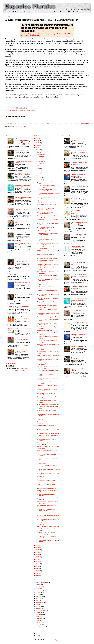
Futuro (32, 12)
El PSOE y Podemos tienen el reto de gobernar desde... (47, 478)
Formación (16, 110)
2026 (38, 138)
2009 (38, 569)
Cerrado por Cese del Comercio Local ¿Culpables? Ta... (47, 466)
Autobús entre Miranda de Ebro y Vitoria (48, 331)
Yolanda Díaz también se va (22, 151)
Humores (44, 12)
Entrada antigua (85, 123)
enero (39, 180)
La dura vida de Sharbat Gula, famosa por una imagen (23, 261)
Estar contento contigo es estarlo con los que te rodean (22, 174)
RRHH (37, 617)
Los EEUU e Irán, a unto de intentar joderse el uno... (47, 537)
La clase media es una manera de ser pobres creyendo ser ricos (23, 318)
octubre (40, 159)
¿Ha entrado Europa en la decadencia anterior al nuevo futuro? (79, 212)
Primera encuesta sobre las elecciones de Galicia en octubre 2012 (22, 351)
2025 (38, 141)
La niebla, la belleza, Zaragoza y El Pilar (48, 488)
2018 (38, 548)
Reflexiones (63, 12)
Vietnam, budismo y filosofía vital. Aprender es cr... (46, 481)
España (11, 110)
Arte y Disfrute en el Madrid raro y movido (48, 527)
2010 (38, 566)
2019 (38, 545)
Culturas (26, 12)
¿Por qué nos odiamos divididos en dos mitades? (23, 198)
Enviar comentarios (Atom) (19, 126)
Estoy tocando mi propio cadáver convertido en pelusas (46, 213)
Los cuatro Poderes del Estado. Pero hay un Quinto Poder (79, 223)
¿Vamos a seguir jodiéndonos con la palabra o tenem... (47, 510)
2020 (38, 152)
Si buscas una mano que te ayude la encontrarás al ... (47, 334)
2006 (38, 576)
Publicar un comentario (13, 120)
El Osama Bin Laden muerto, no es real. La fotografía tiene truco (23, 295)
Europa (38, 594)
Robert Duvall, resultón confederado (21, 210)
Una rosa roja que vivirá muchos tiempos (48, 433)
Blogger (57, 640)
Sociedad (75, 12)
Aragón (20, 12)
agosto (39, 164)
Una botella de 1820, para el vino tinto (47, 258)
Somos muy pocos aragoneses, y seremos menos (46, 485)
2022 (38, 148)
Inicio (48, 123)
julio (39, 166)
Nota (37, 633)
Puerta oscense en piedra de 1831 (46, 237)
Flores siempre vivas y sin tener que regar (48, 404)
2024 (38, 143)
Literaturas (39, 609)
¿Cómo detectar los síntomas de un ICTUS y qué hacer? (47, 261)
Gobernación (22, 110)
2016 (38, 552)
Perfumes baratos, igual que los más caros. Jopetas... (47, 444)
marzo (39, 175)
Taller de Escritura (41, 627)
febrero (40, 178)
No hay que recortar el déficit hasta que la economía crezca (23, 140)
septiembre (41, 161)
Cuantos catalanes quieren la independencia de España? (22, 339)
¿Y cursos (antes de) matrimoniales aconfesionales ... (47, 426)
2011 (38, 564)
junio (39, 168)
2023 (38, 145)
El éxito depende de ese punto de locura (48, 317)
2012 (38, 562)
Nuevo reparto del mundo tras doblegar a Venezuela (22, 186)
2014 (38, 557)
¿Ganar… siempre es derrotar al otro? (47, 231)
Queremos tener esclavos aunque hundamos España (46, 190)
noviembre (40, 157)
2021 (38, 150)
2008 (38, 571)
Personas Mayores (53, 12)
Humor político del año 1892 (22, 233)
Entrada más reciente (11, 123)
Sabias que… (39, 619)
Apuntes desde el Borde (10, 12)
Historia (38, 12)
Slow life (38, 623)
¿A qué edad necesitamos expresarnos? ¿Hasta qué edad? (48, 234)
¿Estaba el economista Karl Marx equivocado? (78, 235)
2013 (38, 559)
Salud (70, 12)
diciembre (40, 154)
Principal (38, 635)
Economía (38, 588)
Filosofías (38, 596)
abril (39, 173)
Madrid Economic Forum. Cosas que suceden (78, 247)
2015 (38, 555)
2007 (38, 573)
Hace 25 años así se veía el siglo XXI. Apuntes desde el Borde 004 (78, 200)
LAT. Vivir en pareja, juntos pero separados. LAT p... (46, 209)
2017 (38, 550)
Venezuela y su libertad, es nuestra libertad (22, 244)
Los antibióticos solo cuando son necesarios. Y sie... (46, 228)
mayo (39, 171)
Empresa (38, 590)
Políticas (38, 613)
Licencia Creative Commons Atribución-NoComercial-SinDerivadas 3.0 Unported (17, 370)
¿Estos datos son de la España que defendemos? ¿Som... (47, 533)
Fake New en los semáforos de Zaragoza (48, 513)
